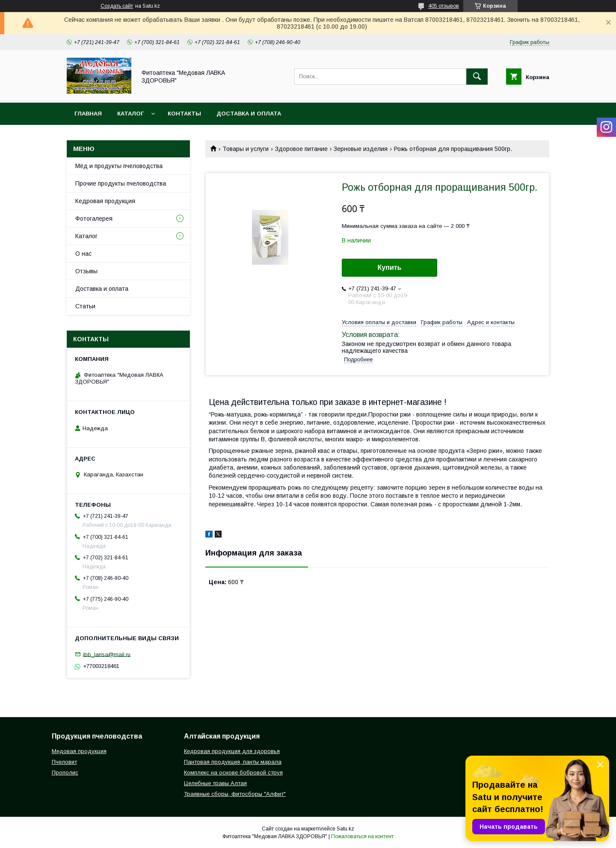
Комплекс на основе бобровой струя (233, 773)
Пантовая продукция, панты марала (233, 762)
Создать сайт (117, 6)
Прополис (65, 773)
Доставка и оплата (249, 114)
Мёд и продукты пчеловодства (119, 166)
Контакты (184, 114)
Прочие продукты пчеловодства (121, 183)
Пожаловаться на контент (362, 836)
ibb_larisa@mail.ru (107, 654)
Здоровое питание (301, 149)
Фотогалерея (94, 219)
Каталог (130, 114)
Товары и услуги (246, 149)
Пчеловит (64, 762)
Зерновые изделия (361, 149)
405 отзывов (444, 6)
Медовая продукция (79, 751)
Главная (88, 114)
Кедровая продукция (105, 201)
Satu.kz (345, 829)
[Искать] (477, 77)
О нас (83, 254)
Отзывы (86, 271)
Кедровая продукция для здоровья (232, 751)
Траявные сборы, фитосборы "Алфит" (235, 794)
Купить (390, 267)
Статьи (85, 306)
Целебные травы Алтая (215, 783)
